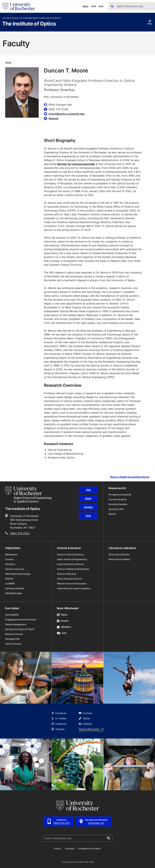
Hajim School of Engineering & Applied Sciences (32, 18)
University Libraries (119, 554)
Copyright (70, 848)
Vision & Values (13, 644)
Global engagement (16, 624)
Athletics (64, 627)
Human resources (15, 569)
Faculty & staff (116, 509)
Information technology (18, 574)
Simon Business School (69, 579)
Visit (93, 6)
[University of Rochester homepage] (19, 6)
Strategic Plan (12, 639)
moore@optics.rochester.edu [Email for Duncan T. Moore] (67, 114)
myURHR (10, 583)
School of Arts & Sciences (70, 554)
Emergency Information (90, 848)
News (62, 615)
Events (63, 621)
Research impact (14, 634)
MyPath (9, 579)
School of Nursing (66, 574)
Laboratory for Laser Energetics (74, 588)
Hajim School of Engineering (72, 559)
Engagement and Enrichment (21, 619)
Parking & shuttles (15, 588)
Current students (118, 499)
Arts (62, 633)
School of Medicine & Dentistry (73, 569)
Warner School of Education (72, 583)
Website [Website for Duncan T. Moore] (53, 118)
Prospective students (120, 495)
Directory (10, 564)
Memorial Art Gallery (119, 559)
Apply (85, 6)
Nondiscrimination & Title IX (20, 629)
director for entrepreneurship (76, 164)
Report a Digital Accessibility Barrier (130, 477)
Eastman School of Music (70, 564)
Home (8, 62)
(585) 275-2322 (20, 533)
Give (101, 6)
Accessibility (12, 615)
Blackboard (11, 554)
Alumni (112, 514)
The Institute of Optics (29, 24)
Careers (88, 507)
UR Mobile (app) (14, 593)
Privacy (57, 848)
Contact (9, 559)
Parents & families (118, 504)
